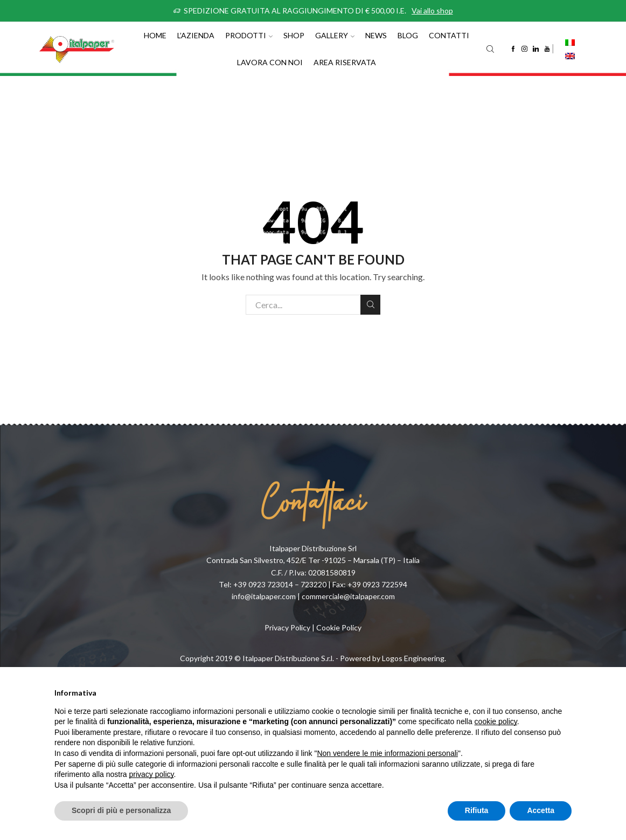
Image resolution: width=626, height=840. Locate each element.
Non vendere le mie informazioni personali (387, 753)
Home (155, 35)
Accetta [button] (541, 810)
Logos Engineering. (414, 658)
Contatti (449, 35)
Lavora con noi (270, 62)
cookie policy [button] (496, 721)
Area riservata (345, 62)
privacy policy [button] (152, 774)
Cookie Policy (339, 627)
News (376, 35)
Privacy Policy (287, 627)
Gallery (335, 35)
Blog (408, 35)
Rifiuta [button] (477, 810)
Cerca (370, 304)
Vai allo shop (432, 11)
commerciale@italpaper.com (348, 596)
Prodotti (249, 35)
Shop (294, 35)
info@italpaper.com (264, 596)
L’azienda (196, 35)
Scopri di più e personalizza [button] (121, 810)
